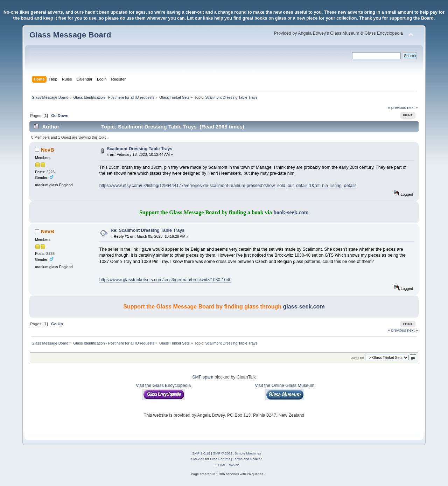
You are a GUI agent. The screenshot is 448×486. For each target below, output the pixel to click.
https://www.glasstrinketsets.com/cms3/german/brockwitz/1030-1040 (166, 280)
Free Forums (220, 459)
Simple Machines (248, 453)
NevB (48, 150)
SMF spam (203, 377)
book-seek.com (291, 212)
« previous (397, 107)
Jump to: (358, 358)
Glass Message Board (70, 35)
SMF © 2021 (223, 453)
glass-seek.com (304, 307)
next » (412, 107)
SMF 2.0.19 (201, 453)
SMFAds (198, 459)
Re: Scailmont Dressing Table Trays (148, 230)
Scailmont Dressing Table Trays (140, 149)
